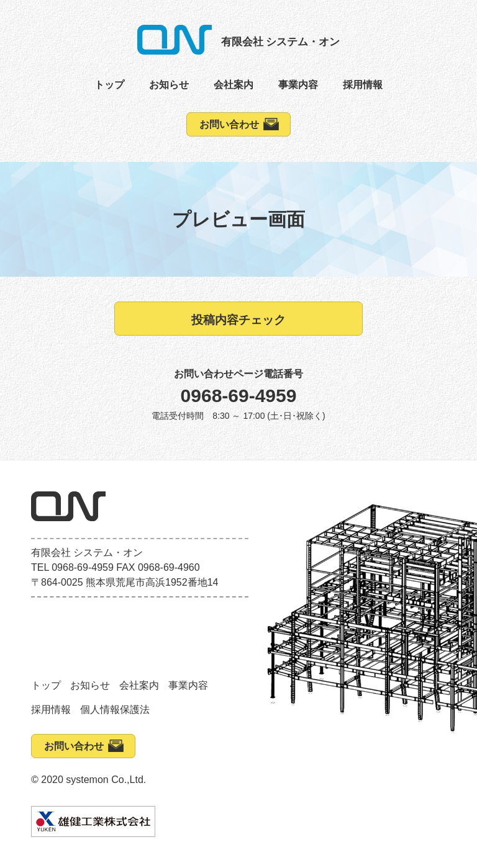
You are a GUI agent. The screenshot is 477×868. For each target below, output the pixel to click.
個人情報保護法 (115, 709)
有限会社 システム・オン (281, 42)
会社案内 (234, 85)
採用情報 (363, 85)
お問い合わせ (229, 124)
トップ (109, 85)
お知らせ (169, 85)
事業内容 (298, 85)
